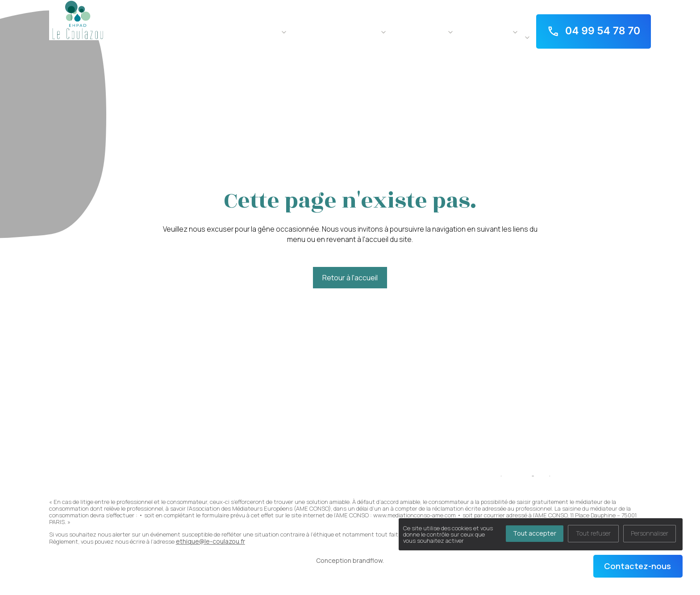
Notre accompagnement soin (335, 31)
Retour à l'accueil (350, 278)
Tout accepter (535, 533)
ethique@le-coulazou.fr (210, 541)
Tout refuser (593, 533)
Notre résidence (254, 31)
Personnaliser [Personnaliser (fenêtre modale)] (650, 533)
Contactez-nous (637, 566)
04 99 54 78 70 (594, 31)
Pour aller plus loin (484, 31)
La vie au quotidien (418, 31)
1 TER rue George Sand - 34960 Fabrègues (591, 5)
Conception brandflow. (350, 560)
